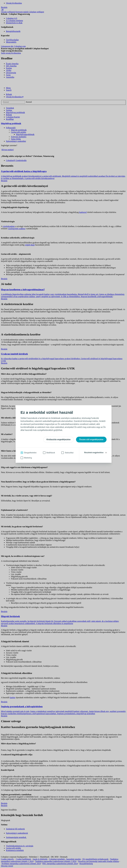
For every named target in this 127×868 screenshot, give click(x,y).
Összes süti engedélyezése (91, 439)
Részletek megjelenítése (94, 453)
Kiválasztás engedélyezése (58, 439)
